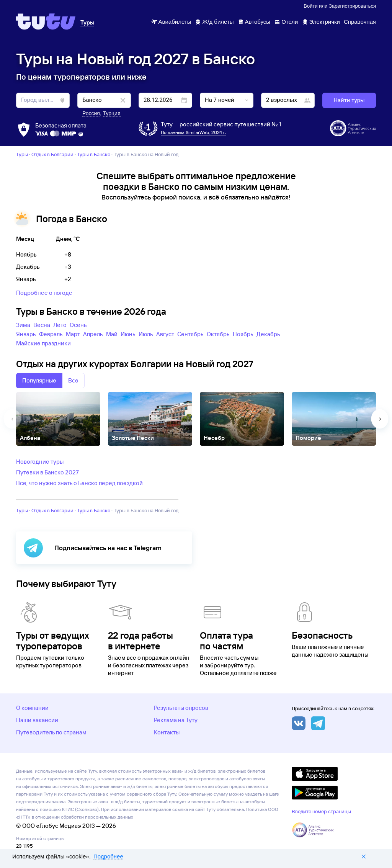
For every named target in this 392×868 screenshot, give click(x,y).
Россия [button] (91, 113)
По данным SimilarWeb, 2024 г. (193, 132)
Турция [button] (112, 113)
